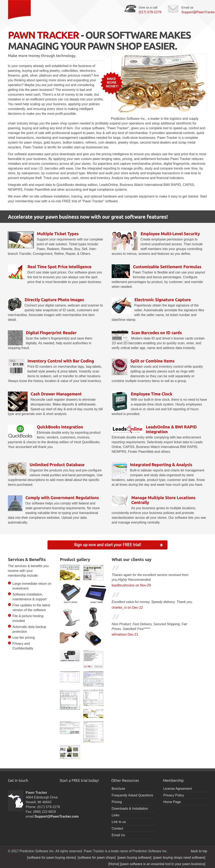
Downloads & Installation (130, 809)
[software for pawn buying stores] (53, 858)
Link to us (119, 822)
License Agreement (178, 789)
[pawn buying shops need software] (180, 858)
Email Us (118, 835)
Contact (117, 828)
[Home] (114, 864)
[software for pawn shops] (98, 858)
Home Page (172, 802)
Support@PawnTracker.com (57, 816)
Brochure (118, 789)
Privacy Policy (174, 795)
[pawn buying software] (135, 858)
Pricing (117, 802)
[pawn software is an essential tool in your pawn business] (164, 864)
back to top (199, 851)
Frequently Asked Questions (132, 795)
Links (115, 815)
